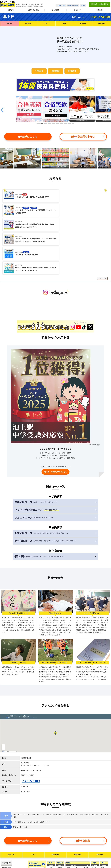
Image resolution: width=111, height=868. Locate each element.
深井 (68, 853)
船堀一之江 (51, 860)
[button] (2, 109)
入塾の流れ (100, 10)
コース (46, 23)
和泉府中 (85, 836)
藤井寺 (69, 858)
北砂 (50, 851)
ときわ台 (51, 864)
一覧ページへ (102, 234)
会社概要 (83, 6)
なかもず (85, 828)
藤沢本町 (60, 830)
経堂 (50, 828)
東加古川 (95, 826)
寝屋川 (69, 823)
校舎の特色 (55, 811)
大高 (93, 859)
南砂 (50, 855)
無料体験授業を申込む (87, 136)
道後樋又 (104, 841)
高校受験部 (56, 71)
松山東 (103, 835)
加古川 (94, 823)
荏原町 (50, 836)
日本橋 (50, 847)
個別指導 (83, 23)
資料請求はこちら (33, 136)
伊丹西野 (95, 834)
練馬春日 (51, 858)
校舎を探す (55, 10)
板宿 (93, 830)
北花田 (69, 849)
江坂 (68, 832)
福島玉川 (69, 841)
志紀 (76, 836)
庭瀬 (93, 855)
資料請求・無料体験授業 (99, 4)
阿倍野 (69, 843)
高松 (103, 823)
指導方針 (11, 10)
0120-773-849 (100, 17)
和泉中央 (85, 832)
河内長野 (77, 828)
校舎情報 (101, 23)
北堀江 (76, 841)
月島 (50, 843)
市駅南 (103, 839)
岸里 (68, 845)
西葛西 (50, 853)
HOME (9, 23)
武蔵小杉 (60, 828)
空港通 (103, 837)
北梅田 (69, 834)
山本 (76, 832)
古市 (76, 823)
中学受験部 (39, 71)
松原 (68, 855)
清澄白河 (51, 845)
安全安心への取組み (73, 6)
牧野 (68, 826)
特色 (65, 23)
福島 (68, 838)
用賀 (50, 841)
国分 (76, 830)
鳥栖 (103, 849)
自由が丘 (51, 823)
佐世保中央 (104, 857)
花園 (76, 834)
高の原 (59, 838)
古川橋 (69, 828)
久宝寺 (76, 838)
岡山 (93, 846)
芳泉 (93, 853)
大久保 (94, 828)
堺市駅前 (69, 847)
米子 (93, 867)
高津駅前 (60, 823)
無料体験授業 (90, 797)
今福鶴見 (85, 826)
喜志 (76, 826)
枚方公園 (85, 823)
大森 (50, 832)
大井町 (50, 826)
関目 (68, 836)
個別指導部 (72, 71)
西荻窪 (50, 834)
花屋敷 (94, 836)
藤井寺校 (69, 861)
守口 (68, 830)
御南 (93, 850)
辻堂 (59, 826)
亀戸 (50, 862)
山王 (50, 838)
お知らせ (28, 23)
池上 (50, 830)
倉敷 (93, 857)
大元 (93, 848)
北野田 (69, 851)
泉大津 (85, 834)
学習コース (78, 10)
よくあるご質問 (61, 6)
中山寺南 (95, 838)
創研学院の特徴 (33, 10)
